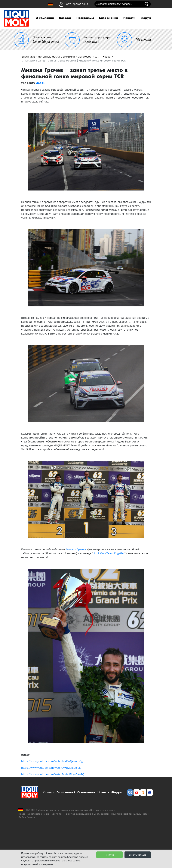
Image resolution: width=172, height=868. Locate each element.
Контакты (57, 814)
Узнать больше (138, 855)
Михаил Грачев (76, 549)
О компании (45, 18)
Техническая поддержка (78, 814)
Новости (129, 18)
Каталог (65, 18)
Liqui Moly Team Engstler (109, 553)
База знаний (109, 18)
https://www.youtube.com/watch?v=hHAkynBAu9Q (53, 774)
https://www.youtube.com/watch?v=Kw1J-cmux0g (52, 761)
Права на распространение (34, 814)
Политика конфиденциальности (129, 814)
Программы (85, 18)
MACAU (40, 83)
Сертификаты (101, 814)
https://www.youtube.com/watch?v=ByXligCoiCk (51, 768)
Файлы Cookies (27, 817)
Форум (146, 18)
